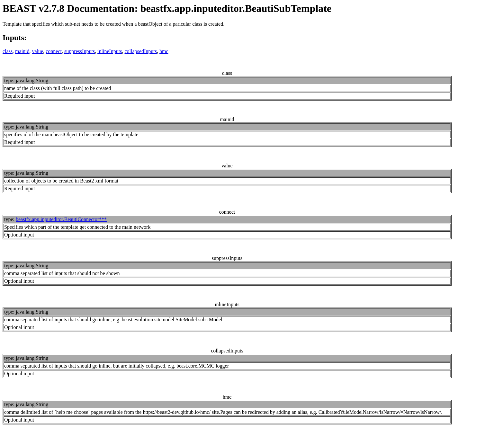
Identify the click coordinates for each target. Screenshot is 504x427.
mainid (22, 51)
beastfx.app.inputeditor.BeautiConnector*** (61, 219)
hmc (164, 51)
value (38, 51)
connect (54, 51)
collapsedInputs (141, 51)
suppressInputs (80, 51)
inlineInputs (110, 51)
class (8, 51)
